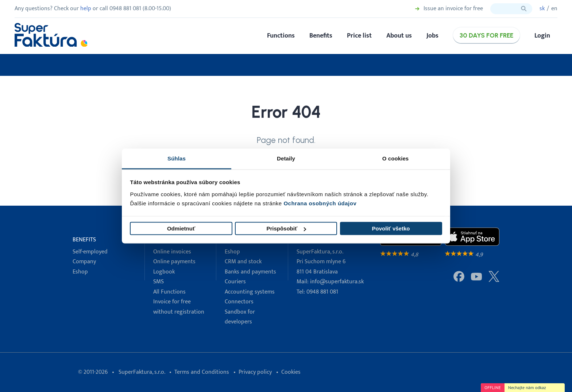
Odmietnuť (181, 228)
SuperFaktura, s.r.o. (142, 372)
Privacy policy (255, 372)
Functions (281, 36)
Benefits (321, 36)
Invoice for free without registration (179, 307)
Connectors (239, 302)
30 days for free (486, 35)
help (86, 9)
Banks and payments (250, 272)
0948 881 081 (322, 292)
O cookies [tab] (396, 158)
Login (542, 36)
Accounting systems (250, 292)
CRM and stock (243, 262)
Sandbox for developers (240, 317)
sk (542, 9)
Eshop (80, 272)
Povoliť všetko (391, 228)
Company (84, 262)
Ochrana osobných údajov (320, 203)
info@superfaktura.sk (337, 282)
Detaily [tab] (286, 158)
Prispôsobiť (286, 228)
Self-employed (90, 252)
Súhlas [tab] (177, 158)
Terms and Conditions (202, 372)
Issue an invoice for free (453, 9)
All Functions (169, 292)
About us (399, 36)
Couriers (235, 282)
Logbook (164, 272)
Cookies (291, 372)
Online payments (174, 262)
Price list (359, 36)
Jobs (432, 36)
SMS (159, 282)
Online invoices (172, 252)
